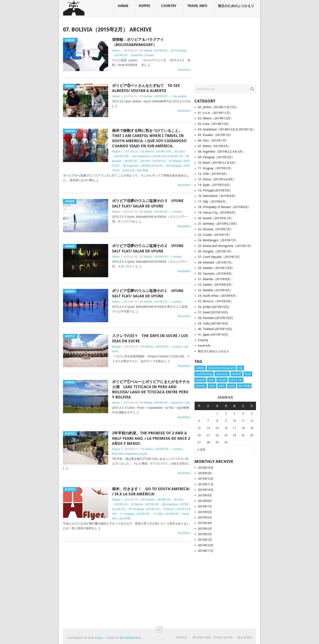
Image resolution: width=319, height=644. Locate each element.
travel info (197, 6)
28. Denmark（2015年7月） (216, 262)
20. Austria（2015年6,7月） (216, 218)
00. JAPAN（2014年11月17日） (218, 107)
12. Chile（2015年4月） (167, 514)
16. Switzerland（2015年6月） (217, 196)
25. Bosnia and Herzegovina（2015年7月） (225, 246)
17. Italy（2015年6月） (213, 201)
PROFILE (182, 637)
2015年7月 (205, 506)
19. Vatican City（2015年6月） (218, 213)
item (211, 380)
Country (169, 6)
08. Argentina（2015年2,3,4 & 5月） (144, 166)
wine (222, 386)
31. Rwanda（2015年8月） (215, 279)
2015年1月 (205, 540)
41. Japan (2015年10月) (213, 335)
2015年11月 (206, 484)
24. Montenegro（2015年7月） (218, 240)
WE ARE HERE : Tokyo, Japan (212, 637)
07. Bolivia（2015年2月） (155, 50)
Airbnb (200, 368)
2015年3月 (205, 529)
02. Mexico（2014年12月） (157, 151)
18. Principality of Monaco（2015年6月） (224, 207)
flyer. (99, 638)
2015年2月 (205, 534)
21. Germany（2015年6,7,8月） (218, 224)
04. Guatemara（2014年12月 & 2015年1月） (159, 156)
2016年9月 (205, 473)
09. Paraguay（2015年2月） (145, 509)
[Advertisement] (225, 52)
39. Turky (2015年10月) (213, 323)
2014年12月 (206, 545)
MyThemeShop (130, 638)
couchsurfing (204, 374)
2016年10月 (206, 468)
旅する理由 (245, 637)
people (182, 96)
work (232, 386)
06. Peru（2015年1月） (154, 161)
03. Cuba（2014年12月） (214, 124)
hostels (150, 55)
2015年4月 (205, 523)
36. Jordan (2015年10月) (214, 307)
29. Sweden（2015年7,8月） (216, 268)
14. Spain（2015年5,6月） (215, 185)
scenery (177, 212)
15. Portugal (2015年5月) (214, 190)
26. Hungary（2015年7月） (216, 251)
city (175, 96)
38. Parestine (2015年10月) (215, 318)
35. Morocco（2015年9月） (216, 301)
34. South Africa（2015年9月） (218, 296)
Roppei (145, 6)
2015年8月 (205, 501)
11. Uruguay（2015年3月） (136, 514)
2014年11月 (206, 551)
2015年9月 (205, 495)
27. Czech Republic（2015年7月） (220, 257)
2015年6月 (205, 512)
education (222, 374)
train (212, 386)
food (115, 351)
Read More (184, 70)
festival (237, 374)
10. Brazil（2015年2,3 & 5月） (218, 163)
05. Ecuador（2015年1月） (157, 500)
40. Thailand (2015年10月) (215, 329)
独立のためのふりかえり (236, 6)
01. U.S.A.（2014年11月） (215, 113)
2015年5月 (205, 517)
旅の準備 (143, 170)
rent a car (236, 380)
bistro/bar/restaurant (125, 454)
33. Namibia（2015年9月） (215, 290)
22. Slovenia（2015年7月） (215, 229)
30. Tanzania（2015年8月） (216, 274)
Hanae (123, 6)
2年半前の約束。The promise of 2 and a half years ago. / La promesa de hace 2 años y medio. (151, 438)
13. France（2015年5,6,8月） (217, 179)
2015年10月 (206, 490)
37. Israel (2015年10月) (213, 312)
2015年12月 (206, 479)
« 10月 (201, 450)
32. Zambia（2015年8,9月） (216, 285)
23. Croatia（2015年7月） (215, 235)
